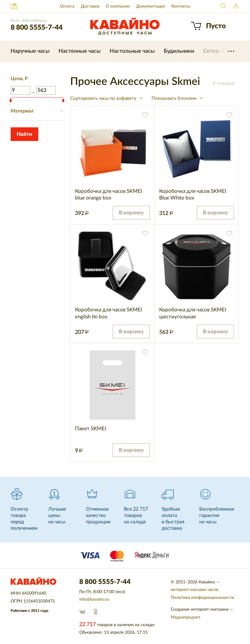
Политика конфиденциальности (202, 598)
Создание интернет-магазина (200, 609)
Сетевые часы (221, 51)
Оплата (67, 6)
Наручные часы (30, 51)
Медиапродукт (186, 617)
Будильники (179, 51)
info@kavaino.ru (94, 599)
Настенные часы (80, 51)
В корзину (131, 213)
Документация (151, 6)
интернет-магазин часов (195, 590)
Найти (223, 6)
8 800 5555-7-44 (37, 27)
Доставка (90, 6)
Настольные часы (132, 51)
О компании (118, 6)
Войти (236, 6)
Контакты (181, 6)
